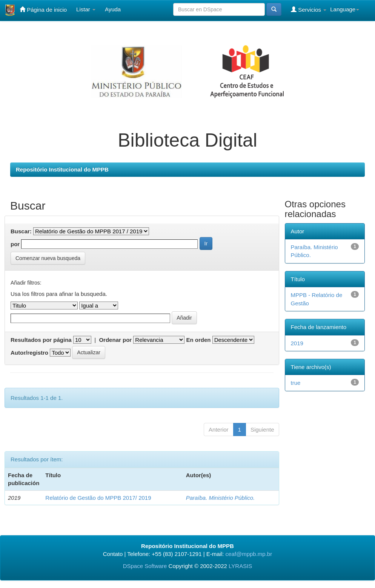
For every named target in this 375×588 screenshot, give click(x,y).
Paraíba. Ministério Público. (221, 498)
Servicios (309, 9)
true (296, 383)
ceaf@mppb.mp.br (249, 554)
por (15, 244)
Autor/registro (29, 353)
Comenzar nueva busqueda (48, 258)
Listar (86, 9)
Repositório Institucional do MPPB (62, 169)
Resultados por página (41, 340)
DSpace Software (145, 566)
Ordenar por (115, 340)
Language (345, 9)
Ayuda (113, 9)
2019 (297, 343)
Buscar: (21, 231)
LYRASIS (240, 566)
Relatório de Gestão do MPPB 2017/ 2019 (98, 498)
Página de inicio (43, 9)
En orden (198, 340)
